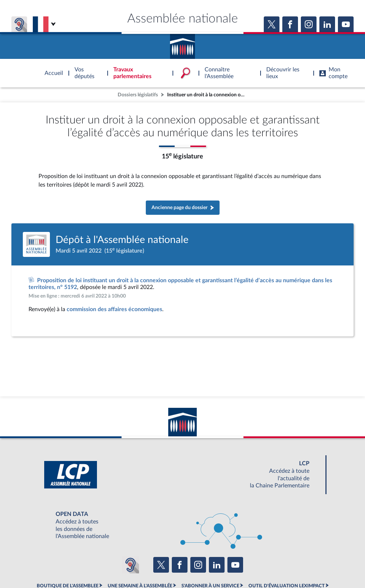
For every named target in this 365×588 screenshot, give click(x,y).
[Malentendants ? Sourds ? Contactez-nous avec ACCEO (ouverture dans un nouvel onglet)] (130, 565)
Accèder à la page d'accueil (182, 44)
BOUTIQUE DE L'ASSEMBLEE (68, 586)
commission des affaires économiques (114, 309)
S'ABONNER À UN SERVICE (210, 586)
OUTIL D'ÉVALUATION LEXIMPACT (287, 586)
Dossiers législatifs (138, 95)
